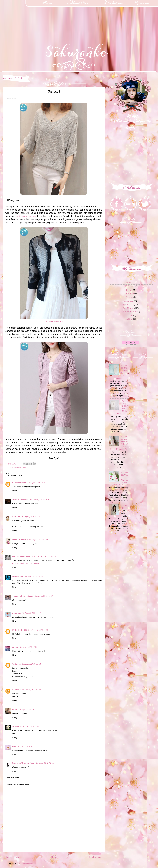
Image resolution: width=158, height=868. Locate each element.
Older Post (96, 857)
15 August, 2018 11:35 (39, 630)
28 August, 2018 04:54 (44, 763)
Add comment (13, 778)
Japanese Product (129, 312)
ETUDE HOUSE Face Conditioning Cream (122, 372)
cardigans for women (26, 216)
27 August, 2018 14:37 (29, 746)
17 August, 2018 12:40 (31, 690)
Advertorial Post (19, 468)
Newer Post (13, 857)
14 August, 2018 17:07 (47, 556)
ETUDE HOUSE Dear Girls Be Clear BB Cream (121, 479)
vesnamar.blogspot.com (23, 596)
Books (129, 290)
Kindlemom (18, 576)
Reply (15, 491)
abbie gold (17, 613)
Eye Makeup (128, 305)
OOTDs (129, 315)
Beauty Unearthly (20, 539)
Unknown (17, 664)
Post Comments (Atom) (27, 863)
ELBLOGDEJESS (21, 630)
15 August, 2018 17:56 (28, 647)
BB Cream (129, 286)
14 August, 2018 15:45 (38, 539)
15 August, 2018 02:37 (43, 596)
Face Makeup (128, 308)
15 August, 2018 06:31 (32, 613)
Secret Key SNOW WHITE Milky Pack (122, 407)
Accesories (129, 283)
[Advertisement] (22, 18)
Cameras (129, 297)
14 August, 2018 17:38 (33, 576)
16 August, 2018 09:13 (31, 664)
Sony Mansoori (19, 483)
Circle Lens (129, 301)
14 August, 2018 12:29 (36, 483)
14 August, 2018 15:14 (39, 500)
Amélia (16, 726)
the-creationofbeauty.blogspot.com (27, 563)
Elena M (16, 517)
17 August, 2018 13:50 (30, 726)
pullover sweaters (54, 321)
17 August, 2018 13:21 (27, 709)
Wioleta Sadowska (21, 500)
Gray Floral (125, 507)
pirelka (16, 746)
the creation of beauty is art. (25, 556)
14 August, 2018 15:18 (30, 517)
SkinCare (128, 319)
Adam (15, 647)
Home (54, 857)
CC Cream (129, 293)
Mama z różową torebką (23, 763)
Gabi (15, 709)
